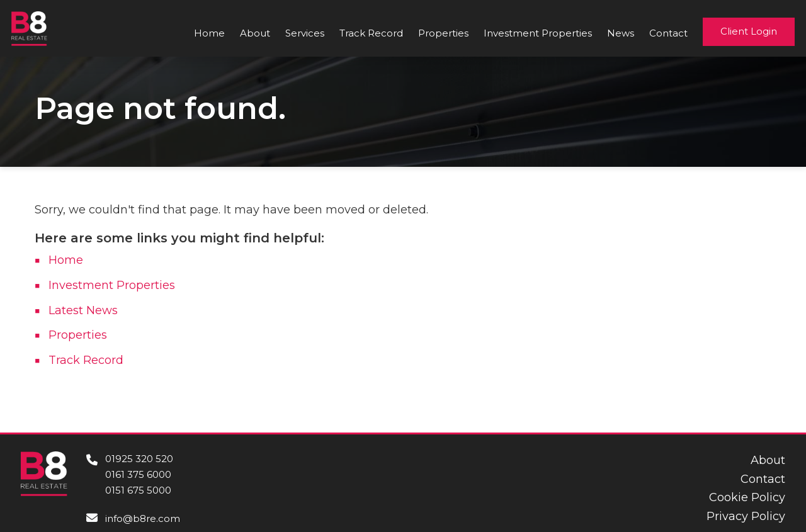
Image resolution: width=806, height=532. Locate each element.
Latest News (83, 310)
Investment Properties (538, 33)
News (621, 33)
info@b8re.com (143, 518)
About (255, 33)
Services (305, 33)
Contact (668, 33)
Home (209, 33)
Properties (443, 33)
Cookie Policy (747, 497)
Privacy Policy (746, 516)
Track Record (371, 33)
